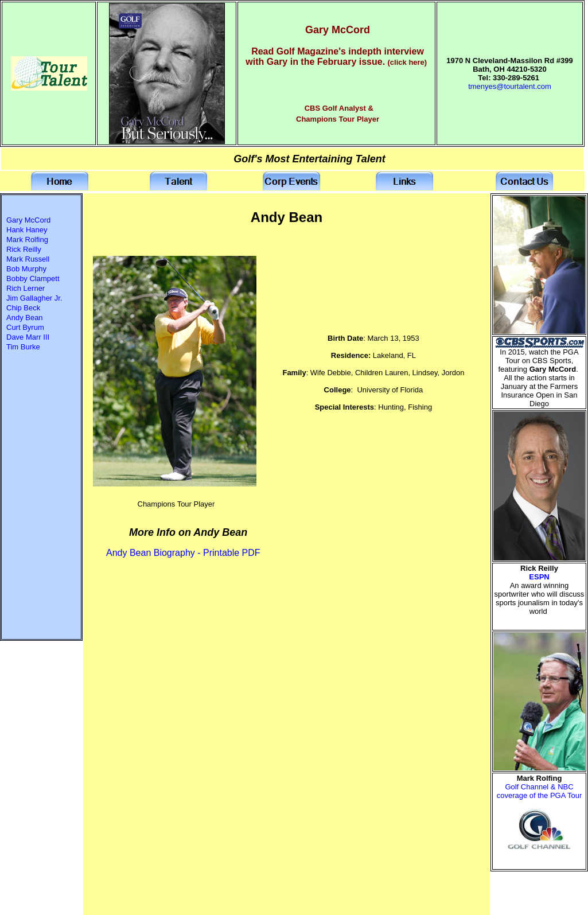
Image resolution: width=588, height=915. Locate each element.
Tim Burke (23, 347)
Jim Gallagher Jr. (34, 298)
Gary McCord (28, 220)
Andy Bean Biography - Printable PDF (183, 553)
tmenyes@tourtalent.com (510, 86)
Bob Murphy (26, 269)
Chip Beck (23, 308)
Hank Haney (27, 230)
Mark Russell (28, 259)
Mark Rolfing (27, 240)
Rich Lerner (26, 288)
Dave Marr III (28, 337)
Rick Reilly (24, 249)
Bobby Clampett (33, 279)
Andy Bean (25, 318)
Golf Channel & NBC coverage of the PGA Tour (540, 791)
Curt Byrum (25, 327)
